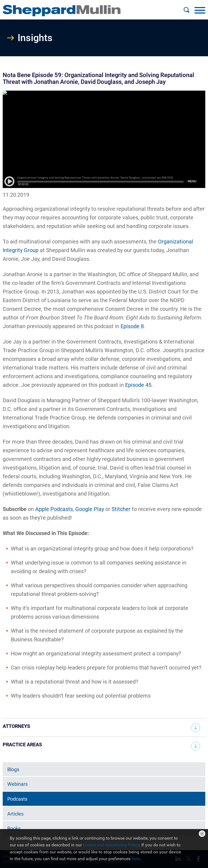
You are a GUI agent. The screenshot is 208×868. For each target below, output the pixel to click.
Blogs (13, 769)
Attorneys (16, 726)
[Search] (186, 10)
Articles (15, 814)
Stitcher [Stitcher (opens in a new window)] (121, 509)
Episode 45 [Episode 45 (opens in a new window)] (138, 385)
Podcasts (17, 799)
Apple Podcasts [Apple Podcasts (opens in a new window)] (54, 509)
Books (14, 828)
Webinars (17, 784)
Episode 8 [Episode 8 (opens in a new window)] (132, 326)
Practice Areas (22, 745)
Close (202, 834)
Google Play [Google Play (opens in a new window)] (90, 509)
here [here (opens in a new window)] (136, 859)
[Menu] (200, 10)
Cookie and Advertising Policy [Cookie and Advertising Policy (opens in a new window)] (111, 845)
